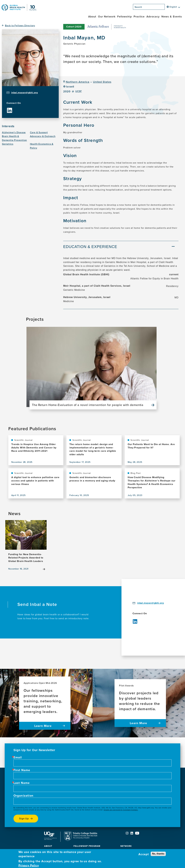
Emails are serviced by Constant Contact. (121, 810)
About (92, 16)
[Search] (166, 8)
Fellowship (124, 16)
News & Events (172, 16)
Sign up (24, 819)
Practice (139, 16)
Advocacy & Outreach (43, 136)
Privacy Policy (29, 865)
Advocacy (153, 16)
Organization (23, 796)
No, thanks (158, 854)
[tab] (121, 247)
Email (18, 757)
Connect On (14, 103)
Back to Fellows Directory (20, 26)
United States (102, 82)
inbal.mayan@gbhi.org (25, 93)
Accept (144, 854)
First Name (22, 770)
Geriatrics (8, 144)
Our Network (107, 16)
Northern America (78, 82)
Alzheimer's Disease (14, 132)
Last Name (22, 783)
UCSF (79, 91)
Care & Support (39, 132)
